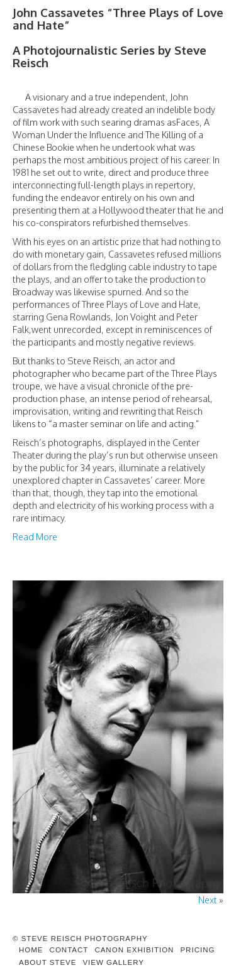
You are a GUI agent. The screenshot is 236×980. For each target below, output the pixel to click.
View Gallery (113, 962)
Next (208, 900)
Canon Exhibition (134, 950)
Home (31, 950)
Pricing (197, 950)
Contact (69, 950)
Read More (35, 536)
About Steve (48, 962)
